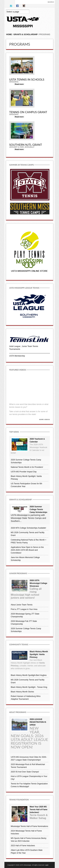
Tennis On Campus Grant (28, 112)
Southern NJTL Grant (26, 145)
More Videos (45, 419)
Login (47, 865)
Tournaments (15, 349)
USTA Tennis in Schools (27, 79)
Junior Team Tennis (30, 346)
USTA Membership (17, 356)
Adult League (15, 346)
